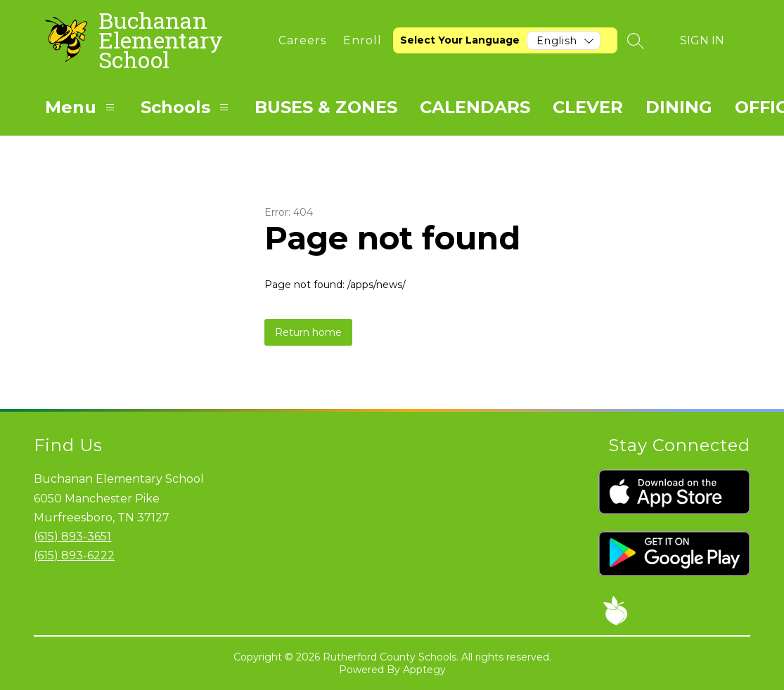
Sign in (702, 40)
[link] (302, 40)
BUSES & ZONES (326, 107)
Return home (308, 332)
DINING (679, 107)
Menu (82, 107)
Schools (186, 107)
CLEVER (588, 107)
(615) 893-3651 (72, 536)
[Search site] (636, 41)
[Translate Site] (505, 40)
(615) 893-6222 (74, 555)
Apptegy (424, 670)
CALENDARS (475, 107)
